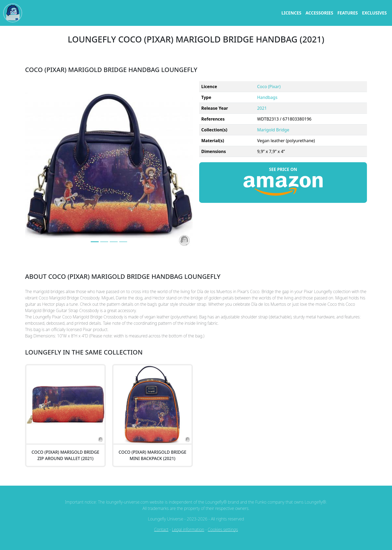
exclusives (374, 13)
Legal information (188, 529)
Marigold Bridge (273, 130)
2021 (262, 108)
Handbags (267, 97)
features (348, 13)
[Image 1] (104, 242)
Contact (161, 529)
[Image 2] (114, 242)
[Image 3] (123, 242)
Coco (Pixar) (269, 87)
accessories (319, 13)
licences (291, 13)
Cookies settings (223, 529)
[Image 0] (95, 242)
